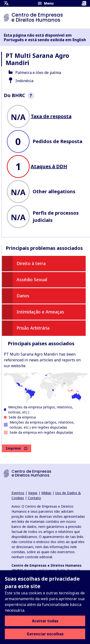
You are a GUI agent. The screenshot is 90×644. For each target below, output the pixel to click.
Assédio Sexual (32, 279)
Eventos (18, 493)
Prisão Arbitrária (33, 328)
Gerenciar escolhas (45, 634)
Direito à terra (31, 263)
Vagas (33, 493)
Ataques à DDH (49, 166)
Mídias (46, 493)
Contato (34, 498)
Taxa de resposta (51, 116)
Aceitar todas (45, 621)
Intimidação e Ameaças (40, 312)
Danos (23, 296)
